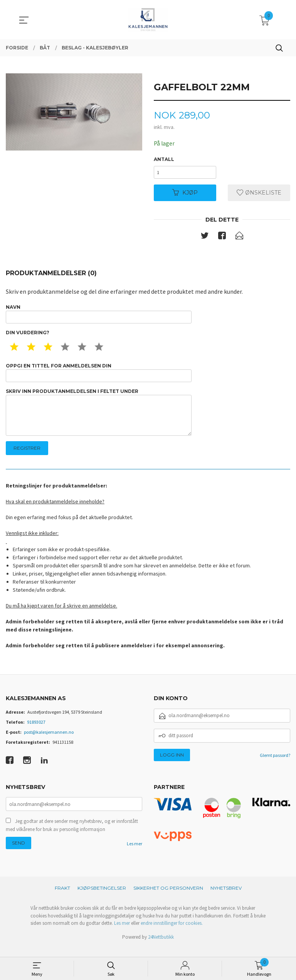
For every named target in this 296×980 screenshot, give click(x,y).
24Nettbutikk (161, 947)
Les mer (135, 854)
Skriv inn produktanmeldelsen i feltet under (99, 419)
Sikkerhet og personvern (168, 898)
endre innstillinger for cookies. (172, 933)
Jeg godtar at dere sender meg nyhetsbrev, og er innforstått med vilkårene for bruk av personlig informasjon (72, 836)
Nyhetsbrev (226, 898)
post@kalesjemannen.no (49, 742)
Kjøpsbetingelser (102, 898)
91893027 (36, 732)
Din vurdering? (28, 336)
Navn (99, 317)
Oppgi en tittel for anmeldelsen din (99, 377)
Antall (164, 160)
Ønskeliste (259, 195)
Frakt (62, 898)
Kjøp (185, 195)
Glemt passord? (275, 765)
